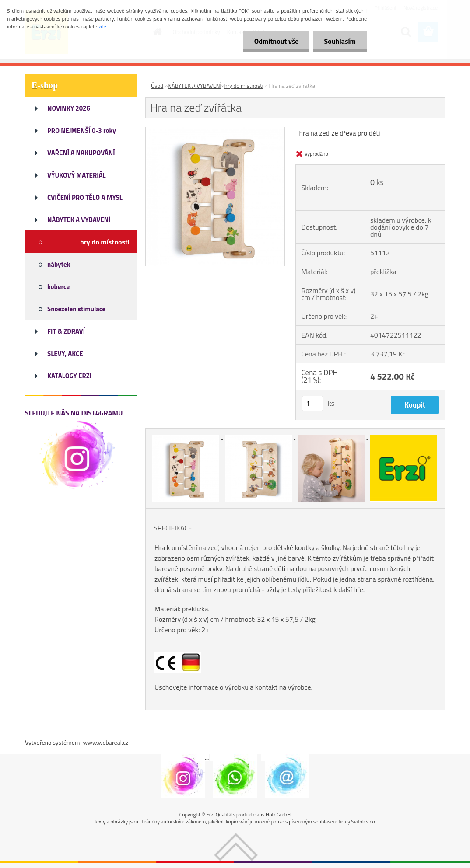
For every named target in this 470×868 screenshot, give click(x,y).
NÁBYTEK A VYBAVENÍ (195, 86)
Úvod (157, 86)
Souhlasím (340, 41)
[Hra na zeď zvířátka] (215, 131)
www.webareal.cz (106, 742)
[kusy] (312, 403)
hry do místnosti (244, 86)
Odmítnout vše (277, 41)
